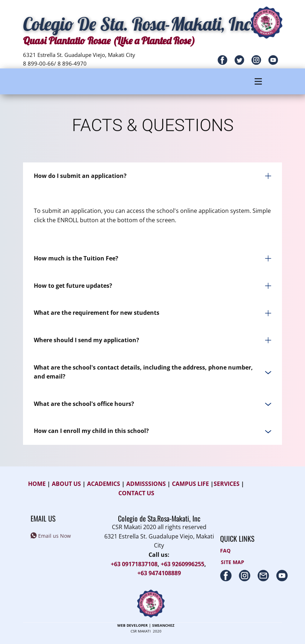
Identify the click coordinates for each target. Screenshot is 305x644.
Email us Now (51, 536)
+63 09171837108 (134, 564)
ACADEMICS (104, 484)
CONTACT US (136, 493)
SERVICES (227, 484)
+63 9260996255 (183, 564)
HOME (37, 484)
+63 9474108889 (159, 573)
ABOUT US (66, 484)
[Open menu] (258, 81)
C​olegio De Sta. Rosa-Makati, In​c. (139, 24)
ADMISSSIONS (146, 484)
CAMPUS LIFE (190, 484)
